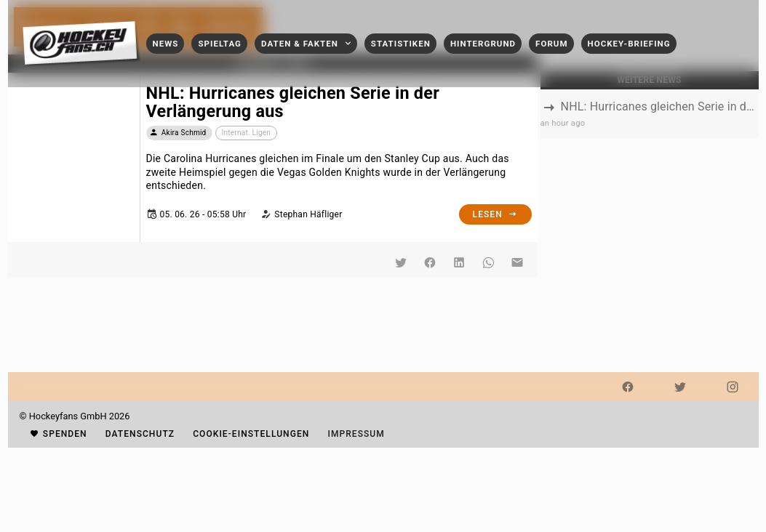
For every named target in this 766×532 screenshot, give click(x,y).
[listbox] (650, 114)
